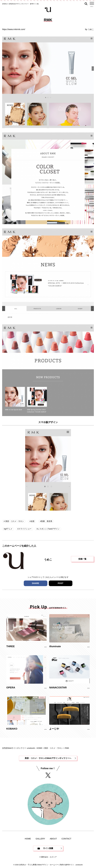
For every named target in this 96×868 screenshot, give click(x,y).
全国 (32, 521)
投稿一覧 (82, 559)
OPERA (11, 688)
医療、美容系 (47, 521)
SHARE (35, 583)
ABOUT (53, 839)
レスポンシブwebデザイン (49, 529)
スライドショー (25, 529)
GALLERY (40, 839)
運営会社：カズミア (49, 857)
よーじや (54, 729)
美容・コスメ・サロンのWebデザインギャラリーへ (48, 758)
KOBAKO (12, 729)
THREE (11, 646)
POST (60, 583)
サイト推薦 (48, 848)
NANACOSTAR (58, 688)
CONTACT (66, 839)
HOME (28, 839)
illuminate (55, 646)
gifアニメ (9, 529)
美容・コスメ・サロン (14, 521)
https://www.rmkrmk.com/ (14, 29)
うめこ (91, 29)
